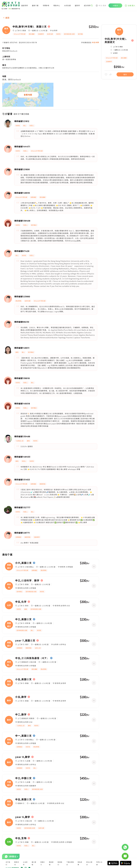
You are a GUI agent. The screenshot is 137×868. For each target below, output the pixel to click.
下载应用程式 (70, 863)
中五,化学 (21, 602)
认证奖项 (25, 863)
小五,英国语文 (23, 679)
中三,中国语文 (23, 778)
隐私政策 (80, 863)
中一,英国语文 (23, 736)
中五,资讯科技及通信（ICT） (32, 658)
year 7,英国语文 (25, 641)
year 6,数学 (23, 817)
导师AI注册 (99, 863)
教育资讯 (17, 863)
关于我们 (8, 863)
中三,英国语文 (23, 619)
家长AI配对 (89, 863)
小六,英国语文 (23, 563)
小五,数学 (21, 697)
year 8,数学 (23, 757)
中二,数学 (21, 714)
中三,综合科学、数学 (27, 580)
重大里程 (34, 863)
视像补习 (43, 863)
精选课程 (51, 863)
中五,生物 (21, 838)
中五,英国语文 (23, 799)
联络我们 (60, 863)
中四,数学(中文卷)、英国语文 (30, 27)
